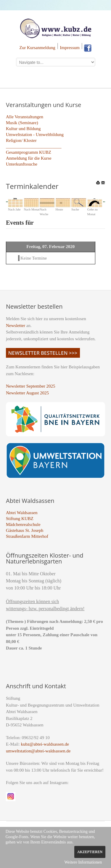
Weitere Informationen (83, 862)
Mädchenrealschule (23, 524)
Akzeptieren (90, 852)
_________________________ (34, 146)
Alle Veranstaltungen (25, 117)
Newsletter (16, 325)
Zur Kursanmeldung (37, 48)
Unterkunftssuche (22, 164)
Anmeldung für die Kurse (29, 158)
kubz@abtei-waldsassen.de (45, 744)
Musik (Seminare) (22, 123)
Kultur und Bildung (23, 129)
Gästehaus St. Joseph (25, 530)
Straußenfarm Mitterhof (27, 536)
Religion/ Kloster (21, 140)
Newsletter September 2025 (31, 386)
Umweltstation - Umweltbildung (35, 135)
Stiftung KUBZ (20, 519)
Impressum (70, 48)
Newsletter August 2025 (27, 393)
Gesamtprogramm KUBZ (29, 152)
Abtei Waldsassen (22, 513)
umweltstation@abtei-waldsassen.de (38, 751)
